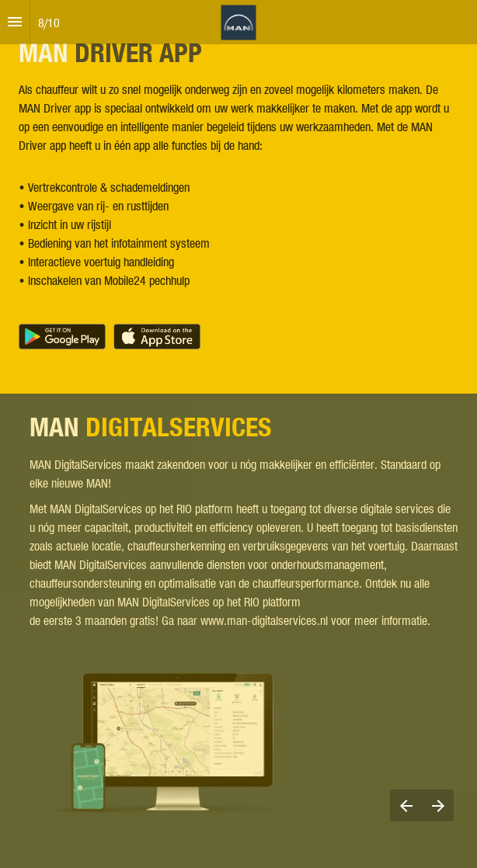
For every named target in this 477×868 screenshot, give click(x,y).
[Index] (15, 22)
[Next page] (438, 806)
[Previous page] (406, 806)
